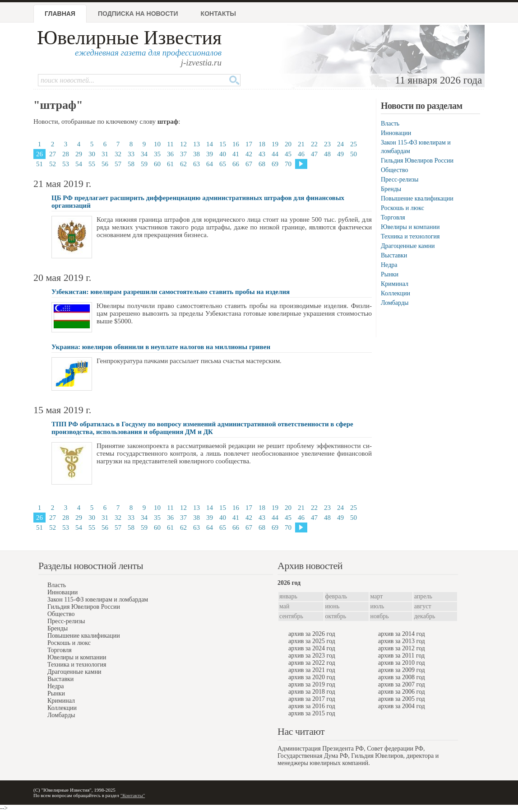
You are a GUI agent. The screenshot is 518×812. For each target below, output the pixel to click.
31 (105, 154)
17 (249, 144)
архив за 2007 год (402, 684)
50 (354, 154)
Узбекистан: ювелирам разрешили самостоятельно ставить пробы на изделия (171, 292)
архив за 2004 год (402, 706)
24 (340, 144)
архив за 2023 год (312, 656)
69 (275, 164)
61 (170, 164)
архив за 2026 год (312, 634)
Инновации (396, 133)
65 (223, 164)
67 (249, 164)
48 (327, 154)
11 (170, 144)
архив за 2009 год (402, 670)
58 (131, 164)
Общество (394, 170)
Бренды (391, 189)
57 (118, 164)
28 (66, 154)
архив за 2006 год (402, 692)
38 (197, 154)
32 (118, 154)
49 (340, 154)
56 (105, 164)
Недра (389, 265)
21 (301, 144)
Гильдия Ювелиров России (417, 161)
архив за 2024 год (312, 648)
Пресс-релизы (400, 180)
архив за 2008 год (402, 677)
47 (314, 154)
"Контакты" (133, 795)
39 (210, 154)
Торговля (393, 217)
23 (327, 144)
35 (157, 154)
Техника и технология (410, 236)
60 (157, 164)
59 (144, 164)
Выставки (394, 255)
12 (183, 144)
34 (144, 154)
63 (197, 164)
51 (39, 164)
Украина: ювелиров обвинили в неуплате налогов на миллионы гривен (161, 347)
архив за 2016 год (312, 706)
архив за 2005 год (402, 699)
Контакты (218, 14)
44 (275, 154)
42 (249, 154)
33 (131, 154)
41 (236, 154)
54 (79, 164)
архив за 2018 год (312, 692)
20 (288, 144)
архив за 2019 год (312, 684)
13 (197, 144)
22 (314, 144)
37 (183, 154)
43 (262, 154)
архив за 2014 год (402, 634)
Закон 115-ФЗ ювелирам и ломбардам (98, 600)
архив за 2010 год (402, 663)
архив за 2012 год (402, 648)
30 (92, 154)
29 (79, 154)
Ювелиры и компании (410, 227)
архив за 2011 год (401, 656)
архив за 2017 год (312, 699)
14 (210, 144)
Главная (60, 14)
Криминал (395, 284)
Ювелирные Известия (129, 38)
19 (275, 144)
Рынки (390, 274)
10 (157, 144)
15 (223, 144)
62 (183, 164)
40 (223, 154)
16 (236, 144)
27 (53, 154)
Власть (390, 124)
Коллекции (395, 293)
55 (92, 164)
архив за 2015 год (312, 713)
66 (236, 164)
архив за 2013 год (402, 641)
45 (288, 154)
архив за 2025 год (312, 641)
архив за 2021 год (312, 670)
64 (210, 164)
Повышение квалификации (417, 198)
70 (288, 164)
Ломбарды (395, 303)
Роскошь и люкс (402, 208)
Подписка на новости (138, 14)
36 (170, 154)
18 (262, 144)
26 (39, 154)
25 (354, 144)
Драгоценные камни (408, 246)
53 (66, 164)
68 (262, 164)
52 (53, 164)
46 (301, 154)
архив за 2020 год (312, 677)
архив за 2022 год (312, 663)
